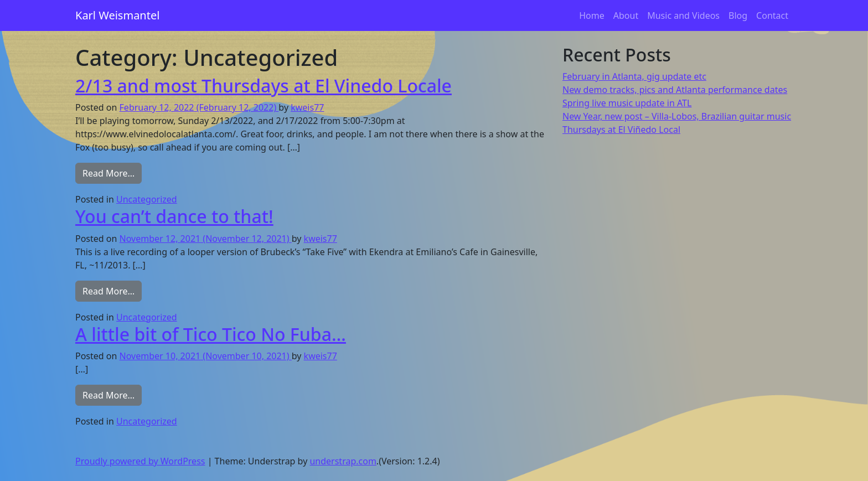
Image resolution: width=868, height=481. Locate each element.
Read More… (112, 173)
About (626, 15)
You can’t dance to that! (174, 216)
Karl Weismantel (117, 15)
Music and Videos (683, 15)
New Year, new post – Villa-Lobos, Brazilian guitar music (677, 116)
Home (592, 15)
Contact (772, 15)
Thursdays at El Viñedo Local (621, 130)
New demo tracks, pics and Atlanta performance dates (675, 90)
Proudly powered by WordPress (140, 461)
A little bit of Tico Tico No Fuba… (211, 334)
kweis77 (307, 107)
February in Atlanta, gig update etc (634, 76)
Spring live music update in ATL (627, 103)
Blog (738, 15)
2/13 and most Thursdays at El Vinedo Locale (263, 86)
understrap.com (343, 461)
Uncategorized (147, 199)
